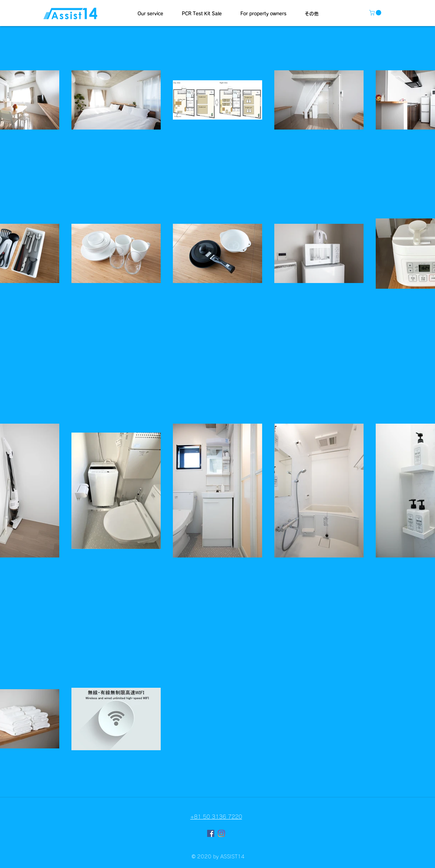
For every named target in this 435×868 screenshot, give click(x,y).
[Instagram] (221, 833)
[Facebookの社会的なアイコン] (211, 833)
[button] (150, 14)
